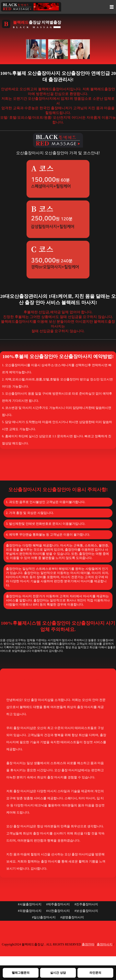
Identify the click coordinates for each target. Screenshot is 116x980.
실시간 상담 (58, 973)
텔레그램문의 (21, 973)
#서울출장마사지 (30, 904)
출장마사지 (105, 944)
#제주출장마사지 (58, 904)
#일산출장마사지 (44, 917)
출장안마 (88, 944)
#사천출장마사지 (58, 911)
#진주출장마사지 (86, 904)
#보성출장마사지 (86, 911)
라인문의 (95, 973)
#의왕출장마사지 (30, 911)
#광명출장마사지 (72, 917)
